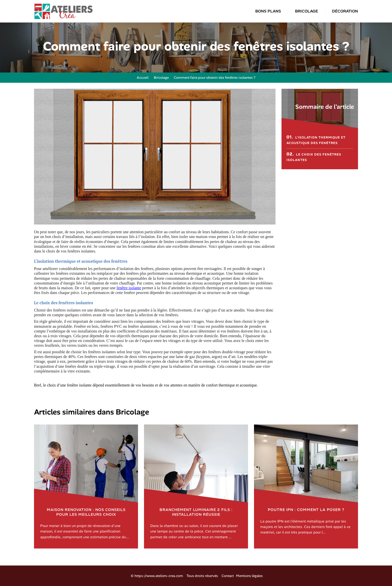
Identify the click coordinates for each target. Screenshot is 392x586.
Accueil (140, 77)
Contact (228, 576)
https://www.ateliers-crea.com (159, 576)
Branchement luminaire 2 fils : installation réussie (196, 512)
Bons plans (268, 11)
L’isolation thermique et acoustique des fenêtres (316, 140)
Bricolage (306, 11)
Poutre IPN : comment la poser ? (306, 510)
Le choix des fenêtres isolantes (314, 157)
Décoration (345, 11)
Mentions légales (249, 576)
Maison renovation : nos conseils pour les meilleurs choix (86, 512)
